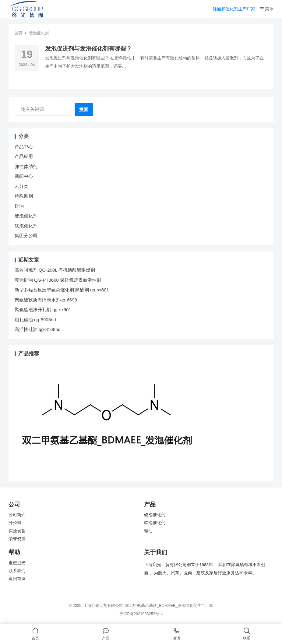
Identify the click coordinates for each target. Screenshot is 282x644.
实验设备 (17, 531)
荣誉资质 (17, 539)
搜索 (84, 109)
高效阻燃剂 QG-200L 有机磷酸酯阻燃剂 (55, 270)
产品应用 (24, 156)
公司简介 (17, 515)
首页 (19, 33)
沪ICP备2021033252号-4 (141, 614)
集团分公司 (26, 236)
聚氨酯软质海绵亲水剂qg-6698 (46, 300)
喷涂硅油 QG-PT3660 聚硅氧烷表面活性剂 (58, 280)
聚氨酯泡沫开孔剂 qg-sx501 (44, 310)
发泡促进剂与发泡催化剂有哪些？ (88, 49)
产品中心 (24, 147)
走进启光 (17, 563)
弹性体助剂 (26, 166)
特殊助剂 (24, 196)
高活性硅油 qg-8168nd (38, 329)
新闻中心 (24, 176)
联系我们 (17, 571)
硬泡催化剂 (26, 216)
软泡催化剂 (26, 226)
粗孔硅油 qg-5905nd (35, 320)
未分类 (21, 186)
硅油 (19, 206)
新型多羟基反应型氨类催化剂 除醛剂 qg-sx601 (62, 290)
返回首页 (17, 579)
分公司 (15, 523)
